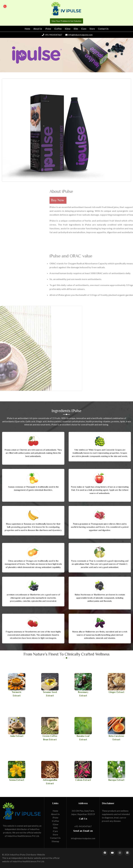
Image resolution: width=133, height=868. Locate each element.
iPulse (48, 29)
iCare (84, 29)
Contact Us (103, 29)
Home (27, 29)
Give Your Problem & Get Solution (66, 21)
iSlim (76, 29)
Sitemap (55, 841)
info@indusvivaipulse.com (79, 35)
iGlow (68, 29)
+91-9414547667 (52, 35)
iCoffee (58, 29)
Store (92, 29)
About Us (38, 29)
